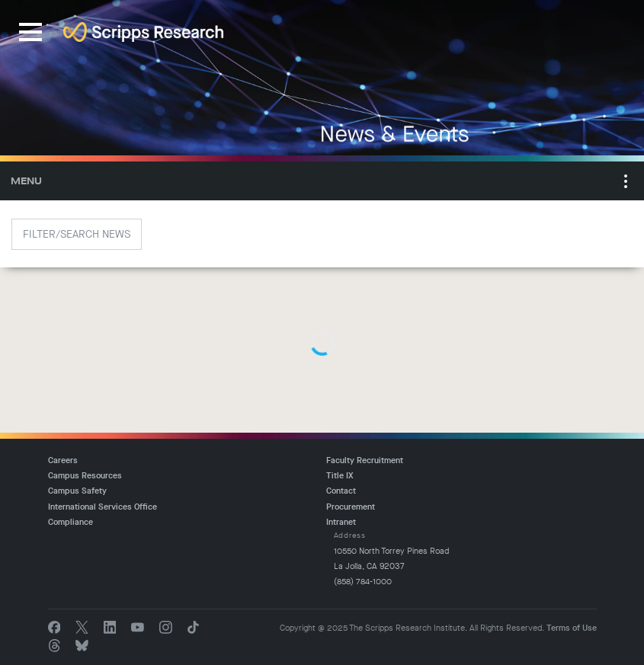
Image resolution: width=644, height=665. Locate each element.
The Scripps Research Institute (143, 32)
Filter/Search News (77, 234)
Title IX (340, 476)
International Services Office (103, 507)
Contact (341, 491)
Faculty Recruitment (365, 460)
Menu (26, 181)
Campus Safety (77, 491)
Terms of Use (572, 628)
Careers (63, 460)
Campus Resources (85, 476)
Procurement (351, 507)
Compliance (70, 522)
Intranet (341, 522)
